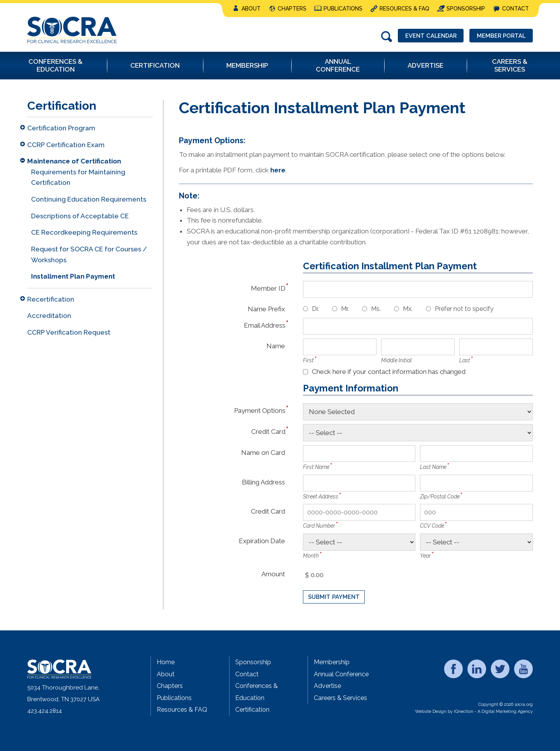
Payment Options (260, 410)
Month (311, 556)
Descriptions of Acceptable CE (80, 216)
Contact (515, 9)
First (308, 360)
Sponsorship (466, 9)
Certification (252, 710)
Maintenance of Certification (74, 161)
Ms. (376, 309)
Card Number (319, 526)
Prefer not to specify (464, 309)
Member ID (268, 288)
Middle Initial (396, 360)
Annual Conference (341, 674)
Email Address (264, 325)
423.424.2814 (45, 711)
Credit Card (268, 431)
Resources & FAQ (404, 9)
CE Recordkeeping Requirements (84, 232)
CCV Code (432, 526)
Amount (273, 574)
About (251, 9)
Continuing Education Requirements (89, 199)
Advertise (327, 686)
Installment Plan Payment (73, 276)
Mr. (345, 309)
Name (276, 346)
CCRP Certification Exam (66, 145)
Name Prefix (266, 309)
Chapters (292, 9)
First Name (316, 467)
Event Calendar (428, 36)
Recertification (51, 299)
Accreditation (49, 316)
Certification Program (61, 128)
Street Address (321, 497)
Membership (332, 662)
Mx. (408, 309)
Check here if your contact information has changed (389, 372)
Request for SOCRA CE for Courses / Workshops (89, 254)
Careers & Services (340, 698)
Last (465, 360)
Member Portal (500, 36)
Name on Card (263, 452)
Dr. (315, 309)
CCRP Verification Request (69, 332)
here (278, 170)
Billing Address (263, 482)
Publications (343, 9)
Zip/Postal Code (440, 497)
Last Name (433, 467)
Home (166, 662)
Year (425, 556)
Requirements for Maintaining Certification (78, 177)
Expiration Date (262, 541)
